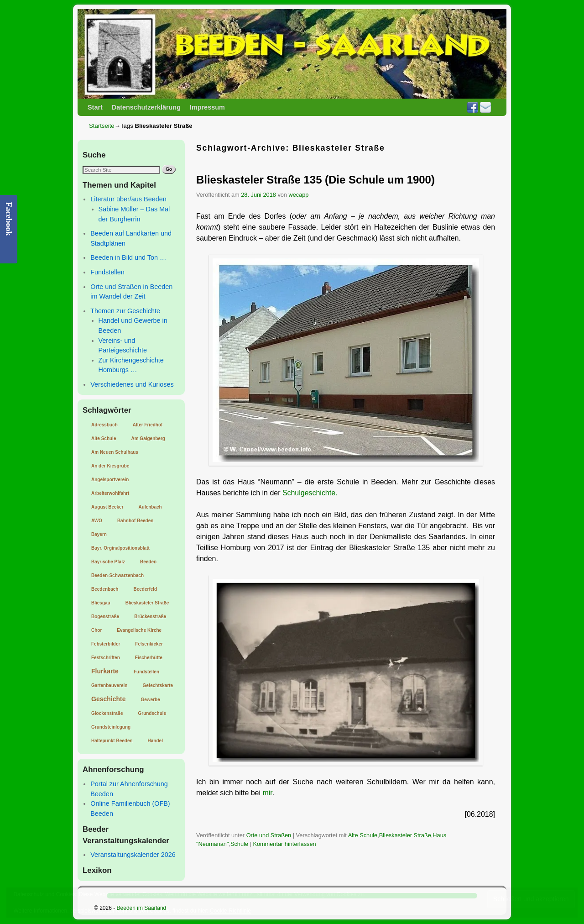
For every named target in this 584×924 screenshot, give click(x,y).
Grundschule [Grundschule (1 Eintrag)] (152, 713)
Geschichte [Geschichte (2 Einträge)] (108, 699)
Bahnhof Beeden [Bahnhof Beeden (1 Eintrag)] (135, 521)
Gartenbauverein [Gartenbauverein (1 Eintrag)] (109, 685)
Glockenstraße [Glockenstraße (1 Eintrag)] (107, 713)
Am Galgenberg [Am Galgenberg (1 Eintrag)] (148, 438)
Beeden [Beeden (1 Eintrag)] (148, 562)
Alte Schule (363, 835)
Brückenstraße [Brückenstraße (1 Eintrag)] (150, 617)
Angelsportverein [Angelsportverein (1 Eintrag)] (110, 480)
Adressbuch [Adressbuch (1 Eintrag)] (104, 425)
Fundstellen (107, 272)
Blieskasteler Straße (405, 835)
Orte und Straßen (269, 835)
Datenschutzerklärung (146, 107)
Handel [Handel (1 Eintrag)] (155, 741)
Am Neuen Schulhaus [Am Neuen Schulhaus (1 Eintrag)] (115, 452)
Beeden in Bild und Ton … (128, 257)
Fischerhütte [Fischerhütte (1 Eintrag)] (149, 658)
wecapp (299, 195)
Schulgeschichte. (310, 493)
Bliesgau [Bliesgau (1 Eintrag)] (101, 603)
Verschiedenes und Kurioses (132, 384)
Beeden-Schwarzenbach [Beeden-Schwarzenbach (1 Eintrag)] (117, 575)
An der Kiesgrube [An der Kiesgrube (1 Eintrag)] (110, 466)
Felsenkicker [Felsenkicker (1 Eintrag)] (149, 644)
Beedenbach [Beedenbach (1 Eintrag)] (105, 589)
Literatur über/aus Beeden (128, 199)
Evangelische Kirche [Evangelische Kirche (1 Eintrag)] (139, 630)
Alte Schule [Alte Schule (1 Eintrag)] (104, 438)
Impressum (207, 107)
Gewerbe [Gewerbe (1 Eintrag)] (150, 700)
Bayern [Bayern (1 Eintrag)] (99, 534)
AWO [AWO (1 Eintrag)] (97, 521)
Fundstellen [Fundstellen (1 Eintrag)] (146, 672)
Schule (239, 844)
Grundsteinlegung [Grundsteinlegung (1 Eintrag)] (111, 727)
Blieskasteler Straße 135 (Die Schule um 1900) (315, 180)
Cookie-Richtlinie (230, 911)
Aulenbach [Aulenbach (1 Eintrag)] (150, 507)
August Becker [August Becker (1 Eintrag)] (107, 507)
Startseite (102, 126)
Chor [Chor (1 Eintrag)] (96, 630)
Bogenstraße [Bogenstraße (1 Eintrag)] (105, 617)
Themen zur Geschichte (125, 311)
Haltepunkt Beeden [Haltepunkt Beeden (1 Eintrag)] (112, 741)
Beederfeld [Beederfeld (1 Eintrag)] (145, 589)
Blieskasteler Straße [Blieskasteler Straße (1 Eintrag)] (147, 603)
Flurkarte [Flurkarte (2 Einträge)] (105, 671)
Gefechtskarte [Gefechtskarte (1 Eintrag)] (158, 685)
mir (267, 793)
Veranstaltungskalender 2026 (133, 855)
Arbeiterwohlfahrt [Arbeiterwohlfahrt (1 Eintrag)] (110, 493)
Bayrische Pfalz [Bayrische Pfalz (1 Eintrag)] (108, 562)
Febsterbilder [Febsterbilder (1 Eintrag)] (106, 644)
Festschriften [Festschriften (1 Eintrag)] (106, 658)
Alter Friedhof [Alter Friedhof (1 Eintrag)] (148, 425)
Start (95, 107)
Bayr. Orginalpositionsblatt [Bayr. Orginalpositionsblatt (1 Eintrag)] (120, 548)
